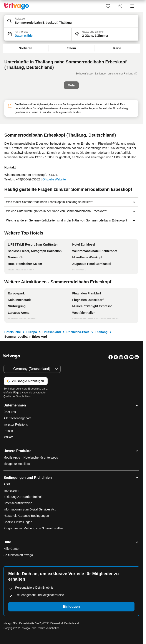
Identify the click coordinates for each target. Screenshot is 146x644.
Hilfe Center (12, 549)
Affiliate (8, 437)
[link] (108, 6)
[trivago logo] (17, 6)
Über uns (10, 412)
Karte (117, 48)
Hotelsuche (12, 332)
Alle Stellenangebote (17, 418)
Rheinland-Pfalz (78, 332)
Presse (8, 431)
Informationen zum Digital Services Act (30, 509)
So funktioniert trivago (18, 555)
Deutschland (52, 332)
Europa (32, 332)
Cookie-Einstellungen (18, 522)
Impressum (11, 490)
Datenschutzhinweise (18, 503)
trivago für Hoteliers (17, 464)
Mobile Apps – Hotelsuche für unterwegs (31, 457)
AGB (7, 484)
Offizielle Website (54, 179)
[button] (71, 21)
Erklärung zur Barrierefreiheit (23, 497)
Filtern (71, 48)
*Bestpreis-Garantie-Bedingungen (26, 516)
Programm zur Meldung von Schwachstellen (33, 528)
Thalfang (101, 332)
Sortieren (26, 48)
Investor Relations (16, 424)
